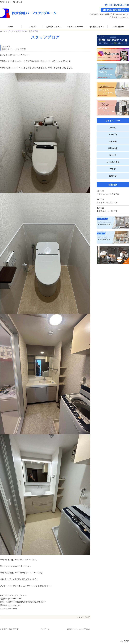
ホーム (11, 27)
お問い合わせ (118, 27)
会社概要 (113, 141)
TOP (126, 641)
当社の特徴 (113, 148)
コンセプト (32, 27)
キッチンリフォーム (75, 27)
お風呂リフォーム (54, 27)
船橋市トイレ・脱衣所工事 (27, 31)
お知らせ (113, 176)
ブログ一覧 (45, 629)
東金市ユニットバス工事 (107, 203)
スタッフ (113, 155)
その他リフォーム (97, 27)
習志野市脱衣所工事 (10, 629)
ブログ (11, 31)
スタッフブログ (83, 617)
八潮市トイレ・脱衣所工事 (108, 194)
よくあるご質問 (113, 162)
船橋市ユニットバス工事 (77, 629)
